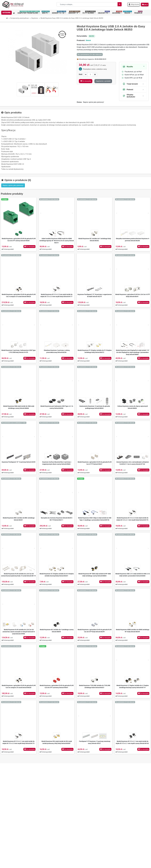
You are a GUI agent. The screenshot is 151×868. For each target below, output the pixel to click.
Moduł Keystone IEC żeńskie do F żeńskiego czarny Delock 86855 (57, 631)
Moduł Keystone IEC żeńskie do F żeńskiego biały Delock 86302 (95, 240)
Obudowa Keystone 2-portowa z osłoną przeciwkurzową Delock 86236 (57, 351)
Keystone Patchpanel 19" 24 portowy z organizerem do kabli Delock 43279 (95, 295)
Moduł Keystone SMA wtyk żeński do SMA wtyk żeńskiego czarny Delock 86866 (19, 407)
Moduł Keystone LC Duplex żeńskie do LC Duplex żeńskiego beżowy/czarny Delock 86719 (133, 686)
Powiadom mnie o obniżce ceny (95, 69)
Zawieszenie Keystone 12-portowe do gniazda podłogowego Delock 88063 (95, 407)
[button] (132, 4)
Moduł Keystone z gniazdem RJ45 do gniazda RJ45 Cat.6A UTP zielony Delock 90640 (19, 240)
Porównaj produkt (8, 249)
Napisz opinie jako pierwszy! (93, 102)
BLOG (44, 836)
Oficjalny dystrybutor (129, 96)
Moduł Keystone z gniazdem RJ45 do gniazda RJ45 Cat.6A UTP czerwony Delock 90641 (57, 686)
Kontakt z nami (47, 829)
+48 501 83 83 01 (12, 816)
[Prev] (41, 213)
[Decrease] (86, 75)
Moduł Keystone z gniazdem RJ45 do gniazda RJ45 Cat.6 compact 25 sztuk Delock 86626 (19, 295)
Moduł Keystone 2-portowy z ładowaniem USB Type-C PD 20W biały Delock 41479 (19, 351)
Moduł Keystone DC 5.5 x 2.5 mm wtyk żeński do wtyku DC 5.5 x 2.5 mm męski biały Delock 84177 (57, 295)
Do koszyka (29, 247)
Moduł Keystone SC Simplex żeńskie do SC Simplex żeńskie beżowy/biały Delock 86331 (57, 575)
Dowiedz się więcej (132, 832)
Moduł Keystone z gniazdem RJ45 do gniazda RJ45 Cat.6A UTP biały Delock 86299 (95, 631)
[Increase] (95, 75)
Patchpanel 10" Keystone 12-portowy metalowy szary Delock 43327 (95, 742)
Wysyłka (128, 67)
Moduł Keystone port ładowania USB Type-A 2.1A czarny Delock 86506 (57, 407)
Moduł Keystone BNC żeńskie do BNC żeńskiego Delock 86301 (19, 519)
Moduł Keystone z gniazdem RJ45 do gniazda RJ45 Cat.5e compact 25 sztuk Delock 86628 (19, 686)
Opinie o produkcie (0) (16, 180)
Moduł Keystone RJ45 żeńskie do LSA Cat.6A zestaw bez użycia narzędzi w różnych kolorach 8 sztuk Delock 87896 (19, 632)
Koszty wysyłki (47, 819)
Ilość (81, 74)
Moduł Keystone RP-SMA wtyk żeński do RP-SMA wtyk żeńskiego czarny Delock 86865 (95, 575)
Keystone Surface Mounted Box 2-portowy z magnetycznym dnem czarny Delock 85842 (57, 463)
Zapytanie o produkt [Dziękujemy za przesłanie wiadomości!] (103, 81)
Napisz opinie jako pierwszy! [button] (13, 185)
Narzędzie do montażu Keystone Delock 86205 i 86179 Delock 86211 (57, 519)
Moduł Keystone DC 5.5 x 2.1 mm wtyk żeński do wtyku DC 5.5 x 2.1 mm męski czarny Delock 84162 (132, 742)
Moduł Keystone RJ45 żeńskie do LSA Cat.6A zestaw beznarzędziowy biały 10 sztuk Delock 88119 (18, 575)
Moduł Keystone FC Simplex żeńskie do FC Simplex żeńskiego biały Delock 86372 (95, 351)
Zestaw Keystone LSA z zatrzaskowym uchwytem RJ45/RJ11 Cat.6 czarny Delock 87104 (133, 463)
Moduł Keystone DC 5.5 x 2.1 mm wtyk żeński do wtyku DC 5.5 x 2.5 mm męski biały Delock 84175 (19, 742)
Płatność (128, 90)
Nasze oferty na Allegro (50, 822)
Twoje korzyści (130, 84)
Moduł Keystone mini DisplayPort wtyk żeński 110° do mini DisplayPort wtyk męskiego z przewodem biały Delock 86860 (133, 352)
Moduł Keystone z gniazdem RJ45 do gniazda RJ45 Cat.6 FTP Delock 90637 (95, 463)
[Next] (72, 213)
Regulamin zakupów (49, 816)
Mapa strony (46, 832)
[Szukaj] (117, 4)
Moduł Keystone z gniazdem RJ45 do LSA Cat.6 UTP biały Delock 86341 (133, 295)
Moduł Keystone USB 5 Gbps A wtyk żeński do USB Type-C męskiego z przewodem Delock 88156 (95, 519)
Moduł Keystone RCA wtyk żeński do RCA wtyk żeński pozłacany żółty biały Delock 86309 (57, 742)
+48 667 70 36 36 (12, 812)
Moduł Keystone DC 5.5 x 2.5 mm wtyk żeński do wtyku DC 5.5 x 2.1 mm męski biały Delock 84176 (132, 519)
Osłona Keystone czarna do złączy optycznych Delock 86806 (133, 407)
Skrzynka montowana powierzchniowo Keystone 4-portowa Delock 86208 (133, 240)
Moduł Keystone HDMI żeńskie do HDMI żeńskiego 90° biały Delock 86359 (133, 631)
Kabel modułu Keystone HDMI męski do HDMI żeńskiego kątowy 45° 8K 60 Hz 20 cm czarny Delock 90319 (57, 241)
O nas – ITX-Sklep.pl (49, 812)
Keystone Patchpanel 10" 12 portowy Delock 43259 (19, 462)
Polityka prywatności (49, 826)
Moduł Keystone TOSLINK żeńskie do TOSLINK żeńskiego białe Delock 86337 (95, 686)
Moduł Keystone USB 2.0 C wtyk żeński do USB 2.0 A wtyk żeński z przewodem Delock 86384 (133, 575)
